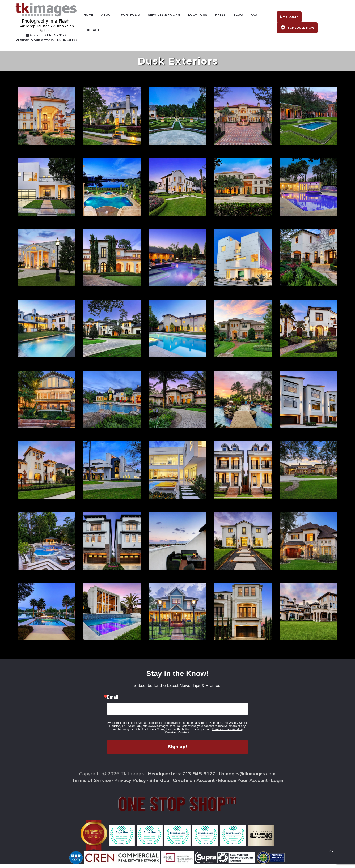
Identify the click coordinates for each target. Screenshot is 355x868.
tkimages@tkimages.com (247, 777)
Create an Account (194, 784)
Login (277, 784)
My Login (289, 19)
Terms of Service (91, 784)
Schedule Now (297, 31)
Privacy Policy (130, 784)
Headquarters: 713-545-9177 (182, 777)
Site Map (159, 784)
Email (113, 701)
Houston (42, 36)
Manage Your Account (243, 784)
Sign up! (177, 751)
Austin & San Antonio (42, 42)
